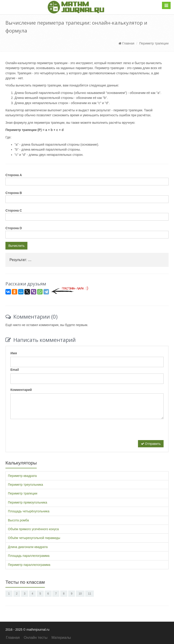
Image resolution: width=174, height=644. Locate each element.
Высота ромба (18, 520)
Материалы (61, 638)
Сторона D (14, 228)
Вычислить (16, 246)
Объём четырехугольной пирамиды (34, 538)
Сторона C (14, 210)
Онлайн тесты (36, 638)
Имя (14, 353)
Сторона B (14, 193)
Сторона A (14, 175)
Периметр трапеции (154, 43)
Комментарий (21, 390)
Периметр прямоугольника (28, 502)
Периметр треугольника (25, 485)
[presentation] (45, 431)
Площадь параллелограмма (29, 556)
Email (15, 370)
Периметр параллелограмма (29, 565)
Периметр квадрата (22, 476)
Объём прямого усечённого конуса (33, 529)
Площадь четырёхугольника (29, 511)
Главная (126, 43)
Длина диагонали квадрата (28, 547)
